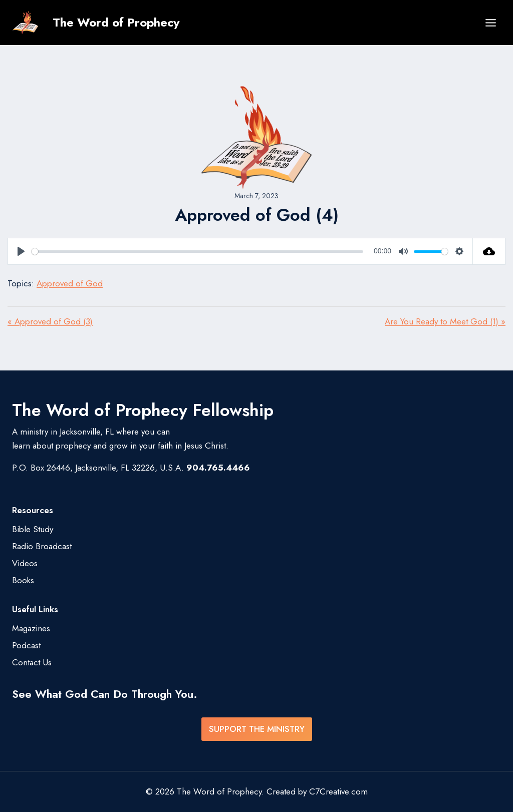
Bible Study (33, 529)
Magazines (31, 628)
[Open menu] (490, 23)
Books (23, 580)
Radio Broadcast (42, 546)
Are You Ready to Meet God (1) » (445, 321)
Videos (25, 563)
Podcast (26, 645)
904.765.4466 (218, 468)
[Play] (21, 251)
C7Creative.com (338, 791)
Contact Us (32, 662)
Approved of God (70, 283)
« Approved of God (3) (50, 321)
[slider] (197, 252)
